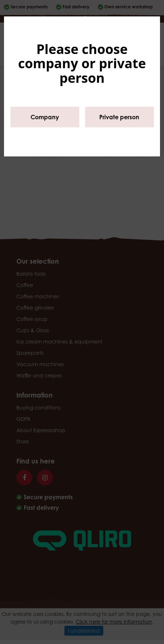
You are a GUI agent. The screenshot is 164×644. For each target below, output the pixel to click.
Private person (119, 117)
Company (45, 117)
